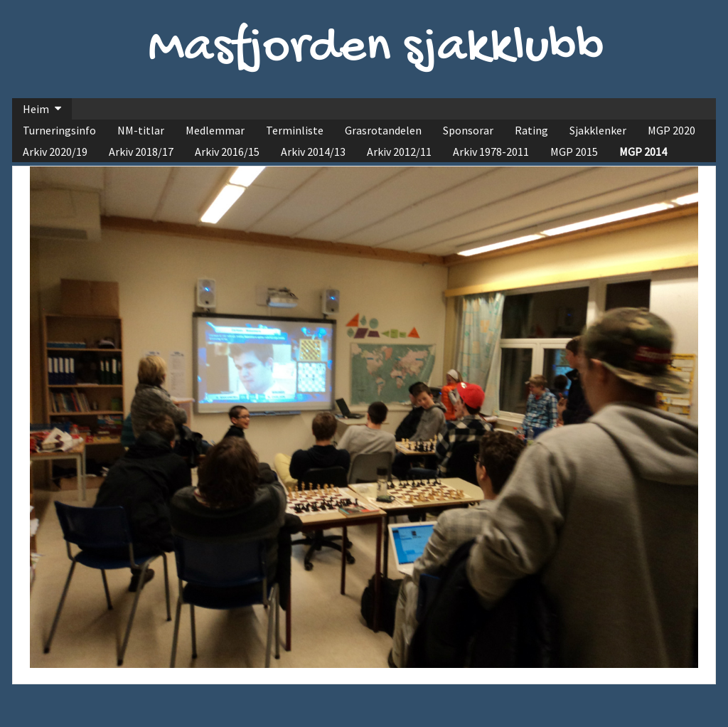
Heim (36, 109)
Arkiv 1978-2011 (491, 152)
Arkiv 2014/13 (313, 152)
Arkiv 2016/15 (227, 152)
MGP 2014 (643, 152)
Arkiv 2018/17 (141, 152)
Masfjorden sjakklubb (376, 49)
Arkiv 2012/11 (399, 152)
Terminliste (295, 130)
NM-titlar (141, 130)
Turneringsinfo (59, 130)
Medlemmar (215, 130)
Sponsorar (468, 130)
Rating (531, 130)
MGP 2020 (671, 130)
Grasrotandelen (383, 130)
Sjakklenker (598, 130)
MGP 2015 (574, 152)
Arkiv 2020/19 (55, 152)
